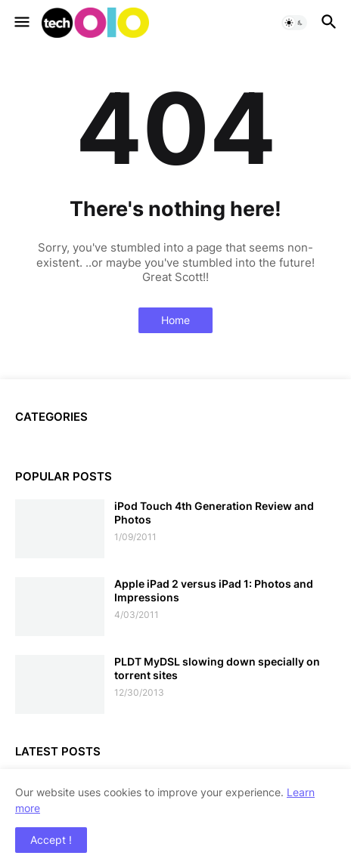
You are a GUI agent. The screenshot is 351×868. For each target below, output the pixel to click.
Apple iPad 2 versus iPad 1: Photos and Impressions (214, 590)
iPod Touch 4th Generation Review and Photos (214, 513)
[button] (21, 23)
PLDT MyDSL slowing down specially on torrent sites (217, 668)
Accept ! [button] (51, 840)
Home (175, 320)
